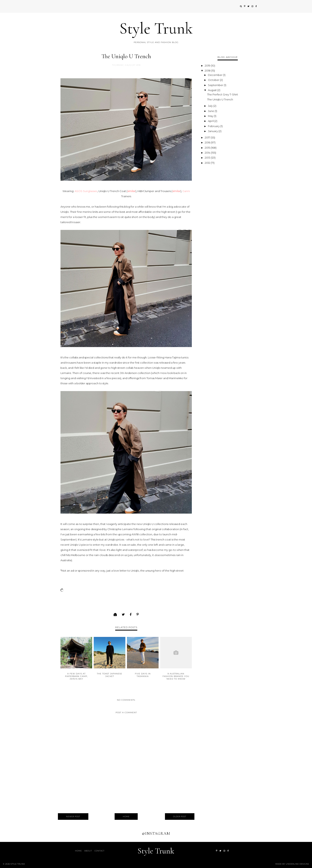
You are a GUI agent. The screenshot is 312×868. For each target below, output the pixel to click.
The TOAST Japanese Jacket (110, 675)
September (216, 85)
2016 (208, 142)
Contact (99, 851)
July (211, 106)
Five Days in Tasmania (143, 675)
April (211, 121)
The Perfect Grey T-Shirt (223, 94)
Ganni (186, 191)
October (214, 80)
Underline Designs (297, 864)
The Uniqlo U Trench (220, 99)
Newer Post (73, 817)
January (213, 131)
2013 (208, 158)
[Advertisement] (228, 226)
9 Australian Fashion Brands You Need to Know (176, 676)
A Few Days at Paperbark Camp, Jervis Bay (76, 676)
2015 (208, 148)
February (214, 126)
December (215, 75)
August (213, 90)
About (88, 851)
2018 (208, 71)
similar (131, 191)
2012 (208, 163)
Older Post (180, 817)
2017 (208, 137)
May (211, 116)
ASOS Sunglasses (86, 191)
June (211, 111)
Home (126, 817)
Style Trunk (156, 28)
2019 (208, 66)
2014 (208, 153)
